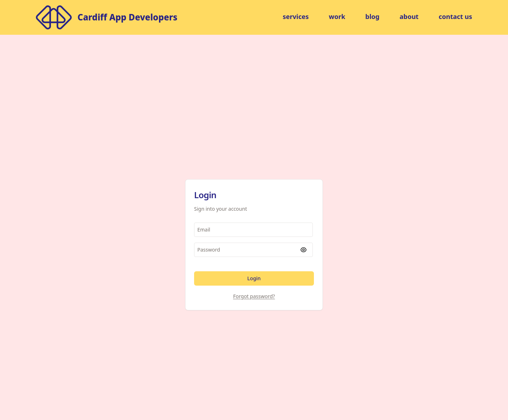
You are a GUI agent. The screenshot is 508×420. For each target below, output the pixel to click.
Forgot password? (254, 296)
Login (254, 278)
